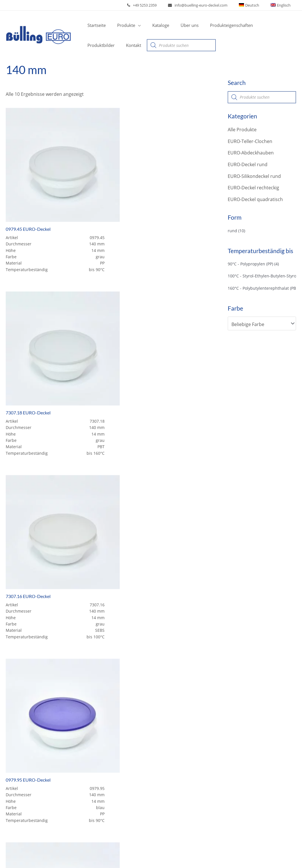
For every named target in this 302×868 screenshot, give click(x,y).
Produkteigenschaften (34, 776)
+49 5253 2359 (159, 5)
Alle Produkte (242, 130)
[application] (134, 25)
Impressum (234, 853)
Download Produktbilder (113, 821)
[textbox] (259, 325)
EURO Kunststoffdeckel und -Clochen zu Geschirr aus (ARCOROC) (114, 763)
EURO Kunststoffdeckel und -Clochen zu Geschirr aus (114, 731)
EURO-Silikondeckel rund (254, 176)
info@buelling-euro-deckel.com (211, 5)
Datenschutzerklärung (275, 853)
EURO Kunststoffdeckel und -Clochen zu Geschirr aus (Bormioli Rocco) (114, 799)
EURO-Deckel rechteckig (253, 188)
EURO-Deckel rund (248, 165)
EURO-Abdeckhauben (251, 153)
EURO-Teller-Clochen (250, 141)
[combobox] (262, 325)
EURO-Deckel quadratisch (255, 200)
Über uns (20, 766)
